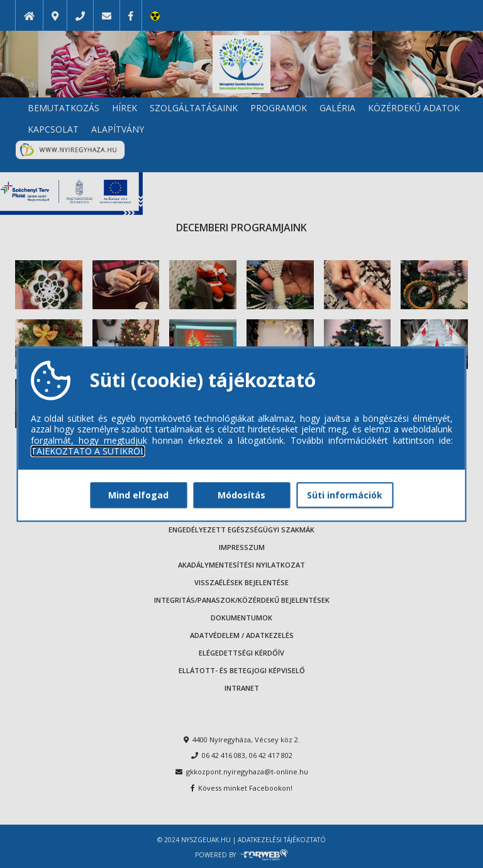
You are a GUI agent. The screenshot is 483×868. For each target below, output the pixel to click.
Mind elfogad (138, 495)
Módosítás (241, 495)
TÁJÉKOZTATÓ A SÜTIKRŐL (88, 451)
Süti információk (345, 495)
